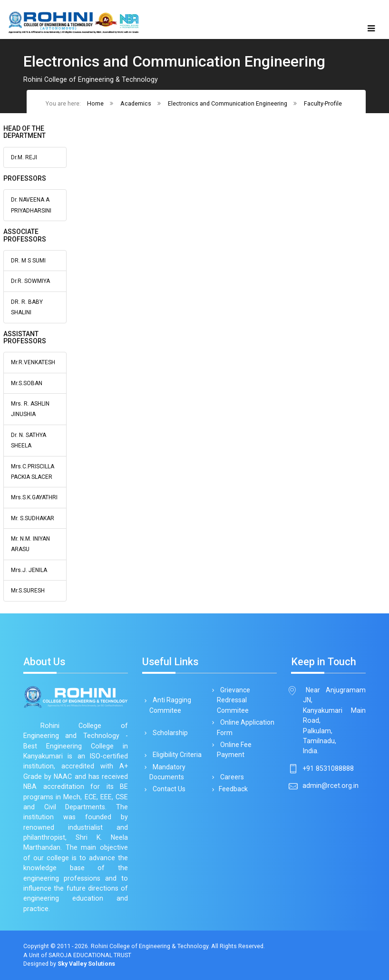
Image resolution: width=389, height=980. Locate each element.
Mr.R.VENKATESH (33, 362)
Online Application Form (246, 727)
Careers (230, 777)
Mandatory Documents (167, 772)
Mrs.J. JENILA (29, 570)
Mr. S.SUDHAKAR (33, 518)
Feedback (232, 789)
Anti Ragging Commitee (170, 705)
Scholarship (169, 733)
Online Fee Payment (234, 750)
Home (95, 103)
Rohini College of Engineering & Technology (150, 946)
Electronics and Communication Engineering (228, 103)
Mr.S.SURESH (28, 591)
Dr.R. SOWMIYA (30, 281)
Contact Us (167, 789)
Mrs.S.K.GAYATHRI (34, 497)
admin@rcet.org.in (331, 786)
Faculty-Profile (323, 103)
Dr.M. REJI (24, 157)
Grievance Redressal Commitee (233, 700)
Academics (136, 103)
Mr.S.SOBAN (27, 383)
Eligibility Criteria (175, 755)
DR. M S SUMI (28, 261)
